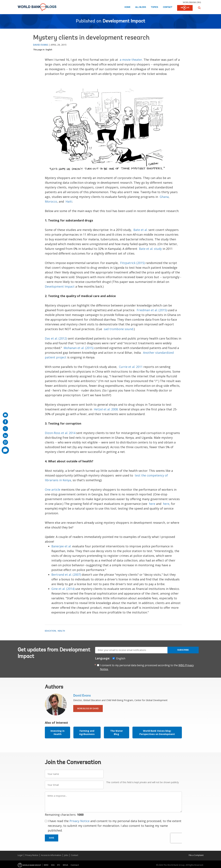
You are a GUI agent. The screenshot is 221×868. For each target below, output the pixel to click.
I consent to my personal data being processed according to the (147, 667)
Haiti (69, 201)
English (49, 50)
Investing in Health (57, 732)
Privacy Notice (80, 821)
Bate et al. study (150, 249)
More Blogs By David (88, 708)
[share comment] (5, 450)
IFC (59, 865)
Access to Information (51, 855)
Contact (168, 7)
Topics (154, 7)
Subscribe (183, 650)
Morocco (51, 201)
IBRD (46, 865)
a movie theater (131, 60)
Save (52, 838)
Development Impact (124, 21)
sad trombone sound (118, 329)
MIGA (65, 865)
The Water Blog (117, 732)
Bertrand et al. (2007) (66, 575)
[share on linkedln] (5, 435)
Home (127, 7)
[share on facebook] (5, 422)
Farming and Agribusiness (87, 732)
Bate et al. (141, 230)
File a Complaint (196, 855)
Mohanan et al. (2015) (79, 348)
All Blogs (141, 7)
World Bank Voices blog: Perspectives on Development (157, 732)
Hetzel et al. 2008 (106, 409)
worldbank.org (192, 2)
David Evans (41, 45)
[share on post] (5, 429)
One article (53, 490)
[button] (199, 8)
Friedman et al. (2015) (152, 310)
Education (50, 631)
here (152, 504)
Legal (20, 855)
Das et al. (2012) (56, 338)
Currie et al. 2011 (131, 367)
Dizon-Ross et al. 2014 (60, 433)
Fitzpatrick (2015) (132, 263)
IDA (53, 865)
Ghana (164, 197)
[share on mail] (5, 415)
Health (61, 631)
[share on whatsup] (5, 442)
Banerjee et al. (61, 546)
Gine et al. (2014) (63, 589)
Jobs (66, 855)
